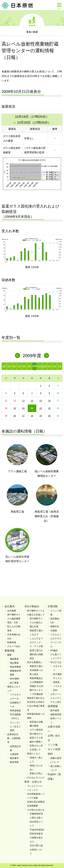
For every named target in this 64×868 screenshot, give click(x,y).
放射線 (56, 682)
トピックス (32, 790)
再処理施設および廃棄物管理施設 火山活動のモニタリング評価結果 (37, 686)
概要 (9, 655)
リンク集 (53, 745)
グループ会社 (14, 646)
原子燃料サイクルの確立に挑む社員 (36, 623)
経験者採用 (56, 714)
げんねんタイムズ (36, 777)
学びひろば (56, 662)
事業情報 (32, 25)
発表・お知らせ (33, 782)
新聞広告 (55, 626)
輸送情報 (14, 762)
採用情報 (53, 706)
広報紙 (54, 631)
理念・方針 (13, 623)
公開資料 (14, 754)
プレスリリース (35, 786)
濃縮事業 (14, 659)
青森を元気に (36, 773)
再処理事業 (15, 667)
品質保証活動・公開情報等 (14, 738)
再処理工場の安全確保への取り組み (36, 670)
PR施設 (54, 650)
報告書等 (14, 758)
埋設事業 (14, 663)
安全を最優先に (35, 662)
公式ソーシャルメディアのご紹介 (56, 698)
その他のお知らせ (36, 810)
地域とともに (34, 754)
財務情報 (12, 642)
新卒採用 (55, 710)
